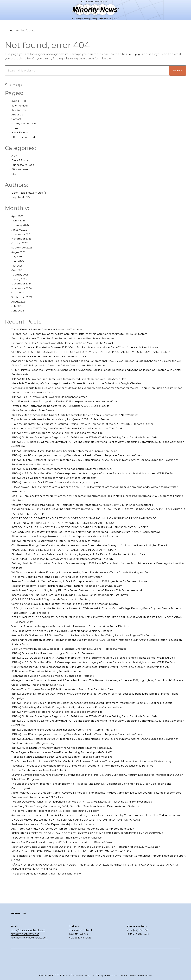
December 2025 (23, 234)
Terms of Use (146, 976)
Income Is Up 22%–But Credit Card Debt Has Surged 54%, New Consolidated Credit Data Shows (78, 604)
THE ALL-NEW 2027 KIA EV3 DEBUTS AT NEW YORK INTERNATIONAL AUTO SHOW (69, 527)
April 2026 (18, 216)
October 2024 (21, 292)
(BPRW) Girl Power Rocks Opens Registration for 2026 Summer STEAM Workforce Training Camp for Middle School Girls (95, 437)
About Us (18, 114)
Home (16, 128)
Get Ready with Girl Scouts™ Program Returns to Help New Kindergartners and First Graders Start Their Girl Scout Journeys (98, 536)
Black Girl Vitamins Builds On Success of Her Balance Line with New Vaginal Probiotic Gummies (78, 658)
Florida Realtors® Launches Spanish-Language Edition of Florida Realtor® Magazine (70, 784)
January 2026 (21, 230)
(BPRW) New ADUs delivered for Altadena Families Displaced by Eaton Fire (64, 433)
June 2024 (19, 310)
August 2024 (20, 302)
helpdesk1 (19, 197)
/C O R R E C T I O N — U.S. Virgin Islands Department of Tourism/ (56, 608)
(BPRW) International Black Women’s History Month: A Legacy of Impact (62, 487)
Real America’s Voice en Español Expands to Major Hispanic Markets (59, 860)
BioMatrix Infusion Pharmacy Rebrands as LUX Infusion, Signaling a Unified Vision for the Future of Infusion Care (90, 563)
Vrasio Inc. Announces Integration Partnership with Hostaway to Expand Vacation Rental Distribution (82, 635)
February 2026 (22, 225)
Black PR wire (21, 160)
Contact (17, 119)
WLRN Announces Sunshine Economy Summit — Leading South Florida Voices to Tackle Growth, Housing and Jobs (93, 581)
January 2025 (21, 279)
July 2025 (18, 256)
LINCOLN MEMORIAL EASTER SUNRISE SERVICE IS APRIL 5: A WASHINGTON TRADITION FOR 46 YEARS (82, 856)
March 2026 (20, 220)
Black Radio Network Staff (29, 193)
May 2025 (18, 266)
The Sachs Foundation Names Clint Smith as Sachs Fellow (52, 909)
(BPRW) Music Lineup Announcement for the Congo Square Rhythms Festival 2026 (70, 469)
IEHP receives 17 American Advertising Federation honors (52, 694)
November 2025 (23, 239)
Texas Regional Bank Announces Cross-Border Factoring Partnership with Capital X (70, 779)
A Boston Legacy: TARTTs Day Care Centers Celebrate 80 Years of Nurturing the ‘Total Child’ (76, 428)
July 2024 (18, 306)
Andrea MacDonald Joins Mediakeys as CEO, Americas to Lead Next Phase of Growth (71, 878)
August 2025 (20, 252)
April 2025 (18, 270)
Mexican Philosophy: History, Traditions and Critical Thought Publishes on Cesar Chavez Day (76, 595)
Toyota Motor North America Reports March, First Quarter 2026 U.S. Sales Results (68, 406)
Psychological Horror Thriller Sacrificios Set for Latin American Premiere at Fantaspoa (71, 338)
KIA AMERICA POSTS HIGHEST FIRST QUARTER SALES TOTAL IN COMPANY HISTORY (70, 559)
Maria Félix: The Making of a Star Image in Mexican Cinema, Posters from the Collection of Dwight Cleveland (87, 383)
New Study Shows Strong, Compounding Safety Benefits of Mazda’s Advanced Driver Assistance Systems (85, 838)
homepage (136, 54)
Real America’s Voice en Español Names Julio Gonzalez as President (59, 698)
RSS (14, 174)
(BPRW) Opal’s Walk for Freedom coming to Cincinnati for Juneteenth (61, 482)
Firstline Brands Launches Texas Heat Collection (45, 802)
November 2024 (23, 288)
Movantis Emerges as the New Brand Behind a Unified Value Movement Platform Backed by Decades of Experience (93, 797)
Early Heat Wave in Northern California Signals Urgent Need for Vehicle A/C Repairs (69, 640)
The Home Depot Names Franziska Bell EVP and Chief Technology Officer (63, 586)
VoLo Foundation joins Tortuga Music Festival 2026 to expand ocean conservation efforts (74, 401)
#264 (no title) (21, 101)
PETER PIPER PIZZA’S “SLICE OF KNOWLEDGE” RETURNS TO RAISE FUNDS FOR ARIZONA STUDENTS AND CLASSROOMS (96, 869)
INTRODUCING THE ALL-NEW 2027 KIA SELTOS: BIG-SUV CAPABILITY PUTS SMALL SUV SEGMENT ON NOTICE (88, 532)
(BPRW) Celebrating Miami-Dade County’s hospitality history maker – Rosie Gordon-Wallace (75, 734)
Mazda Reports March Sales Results (36, 410)
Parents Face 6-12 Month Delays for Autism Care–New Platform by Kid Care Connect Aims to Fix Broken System (89, 334)
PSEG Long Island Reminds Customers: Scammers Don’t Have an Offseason (65, 874)
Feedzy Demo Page (25, 123)
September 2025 (23, 247)
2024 (15, 156)
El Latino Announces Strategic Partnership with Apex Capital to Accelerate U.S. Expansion (74, 541)
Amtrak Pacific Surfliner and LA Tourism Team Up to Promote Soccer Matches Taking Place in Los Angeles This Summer (96, 644)
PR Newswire (21, 169)
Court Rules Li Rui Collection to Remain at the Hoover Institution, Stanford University (70, 568)
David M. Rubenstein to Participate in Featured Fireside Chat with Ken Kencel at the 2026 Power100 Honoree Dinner (93, 424)
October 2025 (21, 243)
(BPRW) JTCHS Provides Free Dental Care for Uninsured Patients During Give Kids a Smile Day (77, 379)
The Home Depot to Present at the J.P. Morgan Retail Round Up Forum (61, 842)
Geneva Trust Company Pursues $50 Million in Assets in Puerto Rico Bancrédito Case (71, 712)
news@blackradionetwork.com (28, 948)
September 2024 (23, 297)
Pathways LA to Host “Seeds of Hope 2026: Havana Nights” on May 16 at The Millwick (70, 343)
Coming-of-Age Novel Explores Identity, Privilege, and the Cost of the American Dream (72, 613)
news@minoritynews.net (25, 952)
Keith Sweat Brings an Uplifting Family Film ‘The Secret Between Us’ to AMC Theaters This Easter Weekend (87, 599)
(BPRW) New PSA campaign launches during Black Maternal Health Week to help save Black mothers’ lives (87, 455)
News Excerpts (22, 132)
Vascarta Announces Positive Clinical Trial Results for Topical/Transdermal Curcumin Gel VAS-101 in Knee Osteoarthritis (95, 509)
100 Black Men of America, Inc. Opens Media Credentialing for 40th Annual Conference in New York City (84, 415)
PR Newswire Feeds (25, 137)
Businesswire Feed (25, 165)
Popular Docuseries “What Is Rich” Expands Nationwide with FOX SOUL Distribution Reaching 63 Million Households (93, 833)
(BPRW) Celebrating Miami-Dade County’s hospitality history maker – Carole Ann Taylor (72, 451)
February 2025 (21, 275)
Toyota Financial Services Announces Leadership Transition (53, 329)
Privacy (132, 976)
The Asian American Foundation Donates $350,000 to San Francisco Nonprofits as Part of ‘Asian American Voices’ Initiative (97, 347)
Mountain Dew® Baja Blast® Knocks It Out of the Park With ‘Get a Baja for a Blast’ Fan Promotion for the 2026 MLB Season (97, 883)
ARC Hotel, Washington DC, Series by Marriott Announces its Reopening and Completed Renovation (82, 865)
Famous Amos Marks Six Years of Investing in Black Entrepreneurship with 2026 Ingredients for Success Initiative (90, 590)
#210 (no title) (21, 106)
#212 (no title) (21, 110)
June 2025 (19, 261)
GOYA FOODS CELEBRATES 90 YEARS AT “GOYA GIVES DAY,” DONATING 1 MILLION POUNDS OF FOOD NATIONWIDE (92, 523)
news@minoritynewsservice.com (29, 956)
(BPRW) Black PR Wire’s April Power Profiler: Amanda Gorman (55, 397)
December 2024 (23, 283)
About (122, 976)
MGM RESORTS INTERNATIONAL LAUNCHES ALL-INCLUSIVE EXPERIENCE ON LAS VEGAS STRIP (78, 887)
